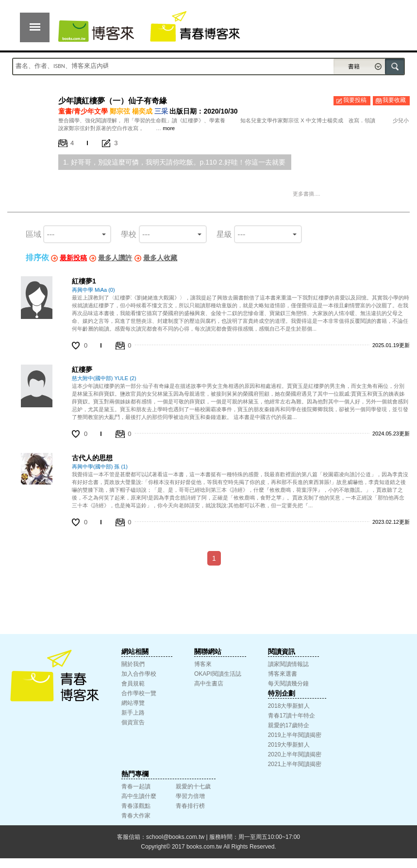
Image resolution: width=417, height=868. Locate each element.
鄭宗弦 (120, 111)
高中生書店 (209, 684)
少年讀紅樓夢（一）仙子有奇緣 (113, 101)
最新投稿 (73, 258)
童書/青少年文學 (83, 111)
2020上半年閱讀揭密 (295, 754)
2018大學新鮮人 (289, 706)
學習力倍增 (190, 796)
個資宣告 (133, 722)
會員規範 (133, 684)
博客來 (203, 664)
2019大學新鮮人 (289, 745)
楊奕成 (142, 111)
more (169, 128)
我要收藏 (394, 100)
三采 (161, 111)
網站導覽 (133, 703)
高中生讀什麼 (139, 796)
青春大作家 (136, 816)
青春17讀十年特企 (292, 716)
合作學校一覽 (139, 693)
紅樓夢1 (84, 281)
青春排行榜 (190, 806)
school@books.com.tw (175, 837)
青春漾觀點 (136, 806)
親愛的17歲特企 (289, 725)
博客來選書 (283, 674)
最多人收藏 (160, 258)
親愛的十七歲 (193, 786)
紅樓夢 (82, 369)
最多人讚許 (115, 258)
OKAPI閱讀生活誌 (218, 674)
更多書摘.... (306, 194)
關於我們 (133, 664)
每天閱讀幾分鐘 (288, 684)
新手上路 (133, 713)
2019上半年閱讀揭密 (295, 735)
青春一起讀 (136, 786)
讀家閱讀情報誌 (288, 664)
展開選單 (35, 27)
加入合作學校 (139, 674)
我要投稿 (355, 100)
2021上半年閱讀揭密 (295, 764)
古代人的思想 (92, 458)
